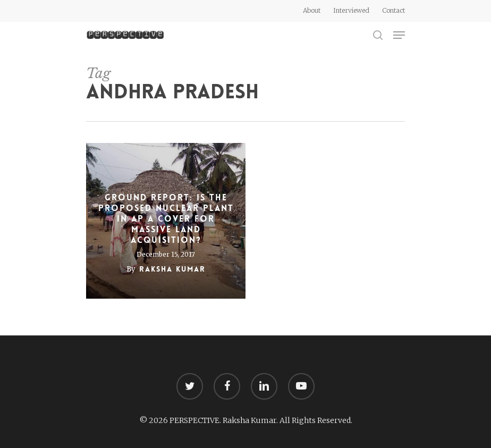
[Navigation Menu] (399, 35)
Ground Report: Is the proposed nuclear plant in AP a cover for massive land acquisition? (166, 219)
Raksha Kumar (172, 269)
